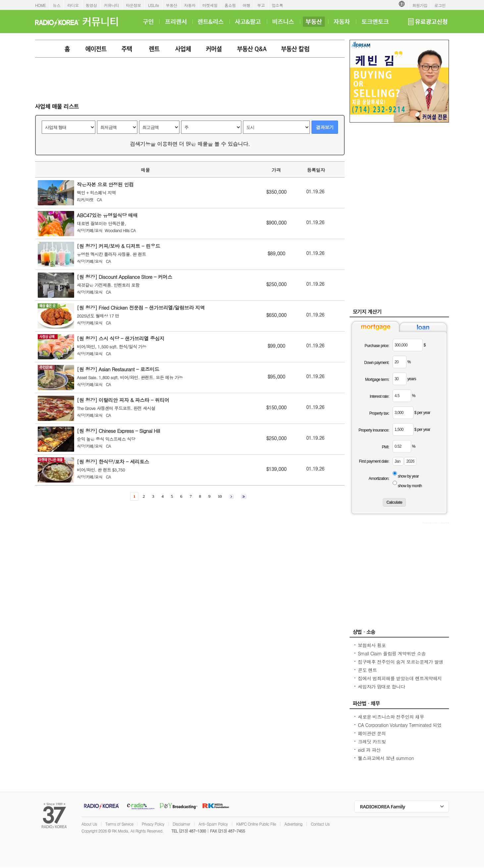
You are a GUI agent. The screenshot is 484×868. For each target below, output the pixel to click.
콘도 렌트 (367, 670)
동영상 (91, 5)
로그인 (440, 5)
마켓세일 (210, 5)
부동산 (171, 5)
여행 (246, 5)
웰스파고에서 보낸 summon (386, 758)
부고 (261, 5)
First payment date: (374, 461)
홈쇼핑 (230, 5)
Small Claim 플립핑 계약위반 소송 (392, 653)
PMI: (385, 447)
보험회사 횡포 (372, 645)
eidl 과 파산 (369, 750)
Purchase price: (377, 346)
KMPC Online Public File (256, 824)
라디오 (73, 5)
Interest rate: (380, 396)
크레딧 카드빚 (372, 741)
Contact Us (320, 824)
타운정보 (133, 5)
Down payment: (377, 363)
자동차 (190, 5)
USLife (153, 5)
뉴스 (57, 5)
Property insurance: (374, 430)
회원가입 (420, 5)
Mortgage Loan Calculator (436, 523)
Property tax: (379, 413)
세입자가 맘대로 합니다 (381, 687)
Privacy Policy (153, 824)
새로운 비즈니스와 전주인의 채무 (391, 717)
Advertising (293, 824)
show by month (410, 486)
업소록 (277, 5)
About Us (89, 824)
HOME (41, 5)
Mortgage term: (377, 380)
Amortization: (379, 479)
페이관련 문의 (372, 733)
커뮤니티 (112, 5)
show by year (408, 476)
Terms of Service (119, 824)
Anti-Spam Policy (213, 824)
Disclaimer (181, 824)
